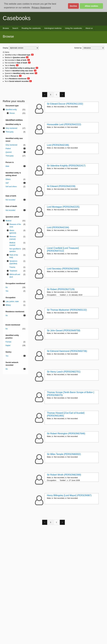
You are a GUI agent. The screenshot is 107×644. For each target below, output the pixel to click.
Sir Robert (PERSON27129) (61, 289)
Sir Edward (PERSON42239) (61, 186)
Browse (6, 28)
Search (15, 28)
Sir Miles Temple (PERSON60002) (64, 454)
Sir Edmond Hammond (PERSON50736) (67, 351)
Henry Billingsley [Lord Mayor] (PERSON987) (69, 495)
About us (89, 28)
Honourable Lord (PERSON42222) (64, 124)
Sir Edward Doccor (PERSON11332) (65, 104)
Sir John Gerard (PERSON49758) (64, 330)
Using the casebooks (73, 28)
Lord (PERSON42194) (58, 227)
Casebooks (17, 18)
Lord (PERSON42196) (58, 145)
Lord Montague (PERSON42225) (63, 207)
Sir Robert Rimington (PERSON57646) (66, 434)
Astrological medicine (53, 28)
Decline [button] (73, 6)
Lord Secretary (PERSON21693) (63, 269)
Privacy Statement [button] (41, 8)
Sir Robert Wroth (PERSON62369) (64, 475)
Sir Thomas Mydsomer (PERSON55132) (67, 310)
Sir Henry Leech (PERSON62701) (64, 372)
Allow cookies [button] (91, 6)
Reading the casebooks (31, 28)
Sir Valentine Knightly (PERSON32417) (66, 166)
